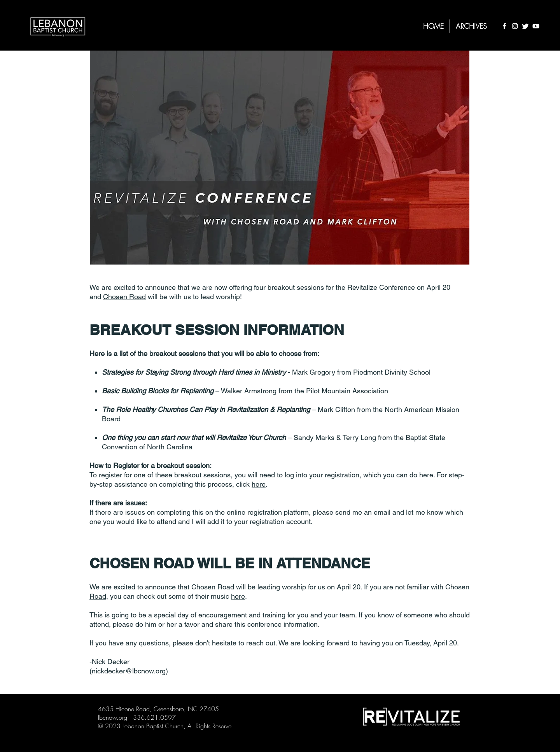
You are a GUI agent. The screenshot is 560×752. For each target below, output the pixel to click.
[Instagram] (515, 26)
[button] (471, 26)
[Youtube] (536, 26)
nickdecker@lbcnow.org (129, 671)
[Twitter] (525, 26)
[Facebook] (504, 26)
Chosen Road (124, 297)
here (426, 475)
